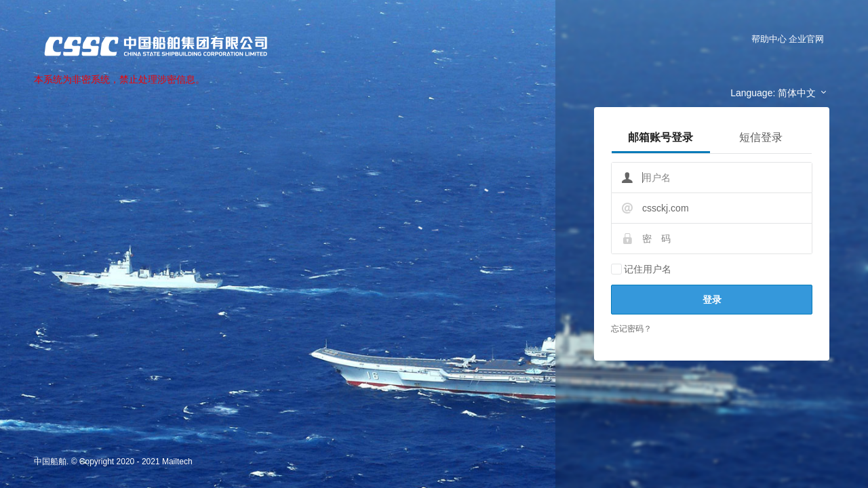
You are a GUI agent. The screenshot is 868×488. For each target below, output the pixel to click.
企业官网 (806, 39)
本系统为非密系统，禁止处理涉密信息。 (119, 79)
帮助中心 (769, 39)
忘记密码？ (631, 329)
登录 (712, 300)
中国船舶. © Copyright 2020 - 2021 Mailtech (113, 462)
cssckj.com (665, 208)
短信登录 (761, 137)
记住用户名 (648, 269)
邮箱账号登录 (660, 137)
